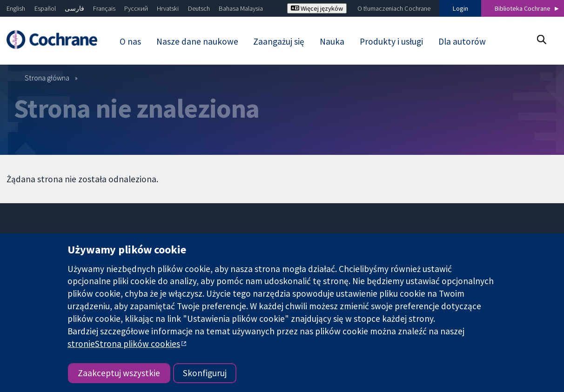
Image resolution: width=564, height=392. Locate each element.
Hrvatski (168, 8)
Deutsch (199, 8)
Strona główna (47, 78)
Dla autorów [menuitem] (462, 41)
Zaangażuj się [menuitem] (279, 41)
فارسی (74, 8)
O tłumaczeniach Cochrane (394, 8)
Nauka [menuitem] (332, 41)
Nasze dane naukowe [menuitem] (197, 41)
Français (104, 8)
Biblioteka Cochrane (523, 8)
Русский (136, 8)
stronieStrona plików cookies (124, 344)
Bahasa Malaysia (241, 8)
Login (460, 8)
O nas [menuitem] (130, 41)
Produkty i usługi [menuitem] (391, 41)
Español (45, 8)
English (16, 8)
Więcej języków (317, 8)
